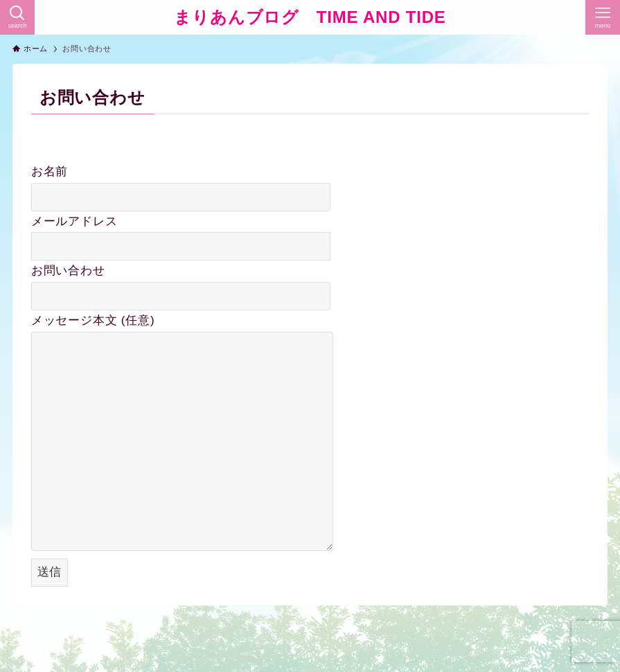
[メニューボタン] (603, 17)
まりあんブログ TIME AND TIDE (310, 17)
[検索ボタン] (17, 17)
